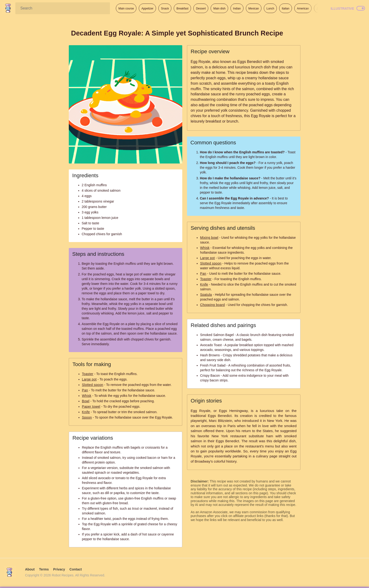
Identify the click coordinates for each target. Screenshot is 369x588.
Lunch (270, 9)
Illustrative (342, 9)
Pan (85, 390)
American (303, 9)
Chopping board (213, 305)
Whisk (87, 396)
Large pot (89, 379)
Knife (86, 412)
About (30, 569)
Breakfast (182, 9)
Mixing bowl (209, 238)
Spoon (87, 417)
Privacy (59, 569)
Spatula (206, 295)
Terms (44, 569)
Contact (76, 569)
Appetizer (147, 9)
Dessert (201, 9)
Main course (126, 9)
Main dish (219, 9)
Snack (165, 9)
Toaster (88, 374)
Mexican (254, 9)
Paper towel (91, 407)
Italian (286, 9)
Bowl (86, 401)
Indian (237, 9)
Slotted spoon (93, 385)
